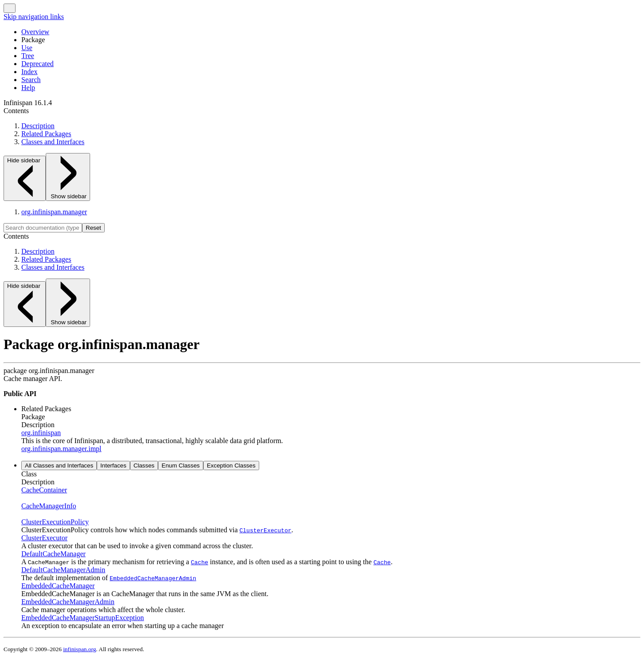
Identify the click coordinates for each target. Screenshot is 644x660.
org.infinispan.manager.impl (61, 449)
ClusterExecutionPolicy (55, 522)
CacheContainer (44, 490)
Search (31, 80)
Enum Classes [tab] (181, 466)
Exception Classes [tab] (231, 466)
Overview (35, 32)
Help (28, 88)
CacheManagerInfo (49, 506)
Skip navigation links (34, 17)
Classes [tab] (144, 466)
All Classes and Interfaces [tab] (59, 466)
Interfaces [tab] (113, 466)
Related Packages (46, 134)
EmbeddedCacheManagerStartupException (83, 618)
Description (38, 126)
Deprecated (38, 64)
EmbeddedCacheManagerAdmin (68, 602)
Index (29, 72)
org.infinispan (41, 433)
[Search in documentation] (43, 228)
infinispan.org (79, 649)
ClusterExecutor (44, 538)
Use (27, 48)
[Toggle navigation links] (10, 8)
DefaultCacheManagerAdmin (63, 570)
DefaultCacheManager (53, 554)
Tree (28, 56)
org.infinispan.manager (54, 212)
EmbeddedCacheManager (58, 586)
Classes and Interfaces (53, 142)
